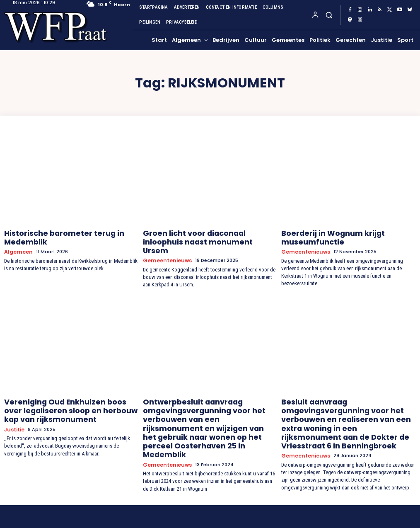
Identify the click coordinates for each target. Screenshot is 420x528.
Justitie (14, 418)
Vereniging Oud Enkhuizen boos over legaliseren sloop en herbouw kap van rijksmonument (64, 402)
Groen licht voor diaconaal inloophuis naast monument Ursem (203, 236)
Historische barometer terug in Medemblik (54, 236)
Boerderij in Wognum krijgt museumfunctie (324, 236)
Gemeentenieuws (166, 248)
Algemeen (17, 248)
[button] (329, 15)
